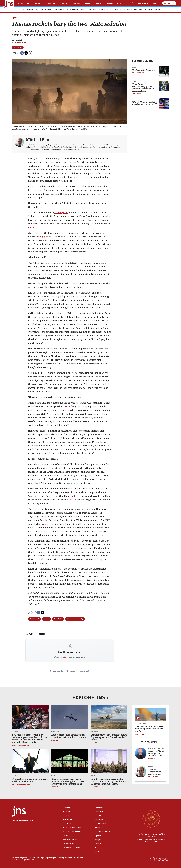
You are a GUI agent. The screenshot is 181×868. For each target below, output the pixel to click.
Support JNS (169, 3)
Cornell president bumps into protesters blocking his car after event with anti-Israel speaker (68, 781)
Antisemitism (50, 3)
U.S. (29, 3)
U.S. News (15, 732)
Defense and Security (75, 619)
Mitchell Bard (19, 42)
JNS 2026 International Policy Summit (119, 10)
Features (77, 3)
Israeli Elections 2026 (77, 10)
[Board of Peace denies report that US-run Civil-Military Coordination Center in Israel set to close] (109, 761)
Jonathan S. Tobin (139, 107)
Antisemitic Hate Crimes (35, 10)
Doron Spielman (141, 734)
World (37, 3)
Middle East (35, 619)
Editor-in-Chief (137, 99)
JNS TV (99, 3)
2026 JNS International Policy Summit (151, 835)
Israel (20, 3)
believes (76, 496)
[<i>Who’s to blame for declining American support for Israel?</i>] (164, 104)
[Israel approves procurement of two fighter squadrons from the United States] (109, 717)
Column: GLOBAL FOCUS (156, 748)
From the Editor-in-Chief (152, 10)
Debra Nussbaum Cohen (20, 745)
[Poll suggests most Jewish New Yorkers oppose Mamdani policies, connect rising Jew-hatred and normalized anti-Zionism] (30, 717)
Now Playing (138, 10)
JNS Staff (55, 740)
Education (101, 10)
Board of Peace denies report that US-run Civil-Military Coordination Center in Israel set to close (109, 781)
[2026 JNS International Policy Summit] (151, 819)
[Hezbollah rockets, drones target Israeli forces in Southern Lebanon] (70, 717)
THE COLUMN (151, 742)
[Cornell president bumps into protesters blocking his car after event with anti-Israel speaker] (70, 761)
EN (156, 3)
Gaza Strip (58, 619)
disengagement (44, 237)
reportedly (48, 524)
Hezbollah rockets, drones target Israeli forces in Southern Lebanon (69, 736)
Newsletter (143, 3)
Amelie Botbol (25, 784)
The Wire (109, 3)
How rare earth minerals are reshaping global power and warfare (149, 729)
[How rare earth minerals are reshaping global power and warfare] (151, 714)
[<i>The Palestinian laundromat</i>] (164, 72)
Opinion (88, 3)
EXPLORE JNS (90, 698)
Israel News (55, 732)
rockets (32, 228)
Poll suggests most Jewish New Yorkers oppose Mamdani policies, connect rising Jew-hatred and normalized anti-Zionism (30, 739)
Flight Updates (91, 10)
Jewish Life (64, 3)
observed (61, 313)
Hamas (46, 619)
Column (134, 67)
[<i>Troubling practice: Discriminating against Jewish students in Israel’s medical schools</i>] (164, 86)
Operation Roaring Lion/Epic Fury (57, 10)
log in (64, 657)
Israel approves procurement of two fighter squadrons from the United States (109, 737)
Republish (18, 47)
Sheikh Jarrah (61, 213)
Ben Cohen (152, 758)
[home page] (9, 4)
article (66, 407)
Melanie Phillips (138, 73)
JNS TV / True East (141, 723)
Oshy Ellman (137, 94)
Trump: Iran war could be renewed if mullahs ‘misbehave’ (30, 780)
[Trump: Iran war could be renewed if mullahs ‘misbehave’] (30, 761)
